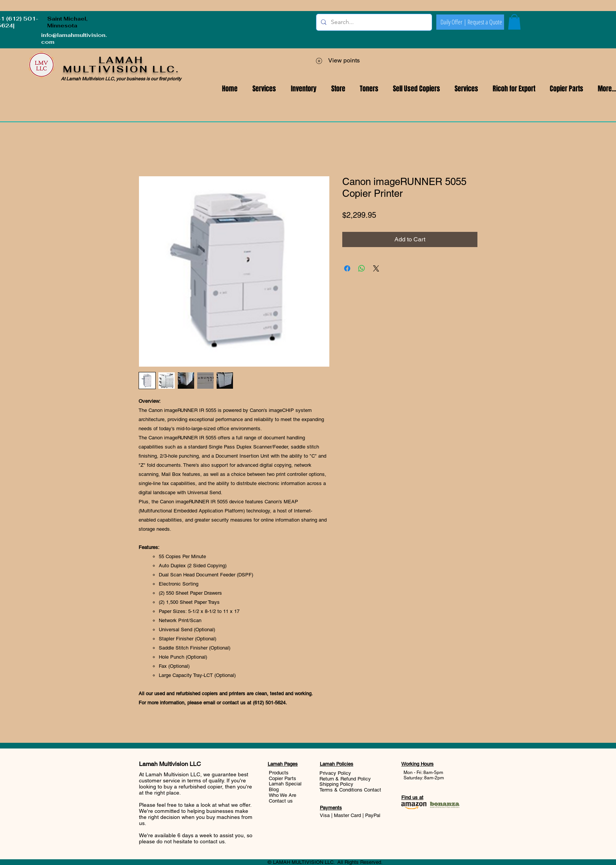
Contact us (281, 801)
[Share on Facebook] (347, 268)
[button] (466, 89)
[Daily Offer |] (453, 22)
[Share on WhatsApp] (362, 268)
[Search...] (373, 22)
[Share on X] (376, 268)
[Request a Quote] (485, 22)
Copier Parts (282, 778)
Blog (274, 789)
